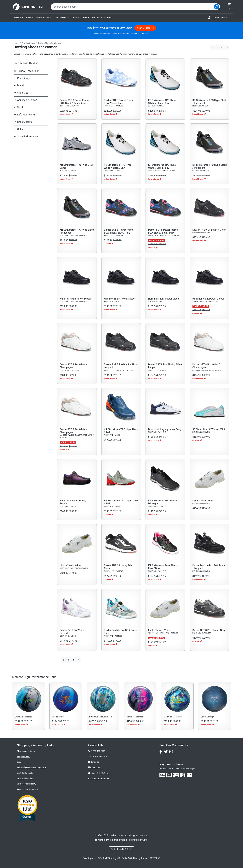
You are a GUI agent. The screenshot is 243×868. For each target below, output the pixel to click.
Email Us (94, 762)
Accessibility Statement (27, 789)
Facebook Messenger (99, 778)
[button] (18, 18)
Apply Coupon (145, 28)
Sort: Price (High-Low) (27, 63)
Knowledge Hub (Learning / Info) (31, 767)
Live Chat (94, 767)
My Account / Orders (26, 751)
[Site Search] (217, 7)
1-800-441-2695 (97, 751)
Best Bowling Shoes (26, 778)
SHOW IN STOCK (29, 71)
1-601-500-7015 (100, 756)
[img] (189, 775)
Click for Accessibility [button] (27, 784)
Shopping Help (23, 756)
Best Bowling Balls (25, 773)
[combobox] (133, 7)
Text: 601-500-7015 (98, 773)
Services (21, 762)
